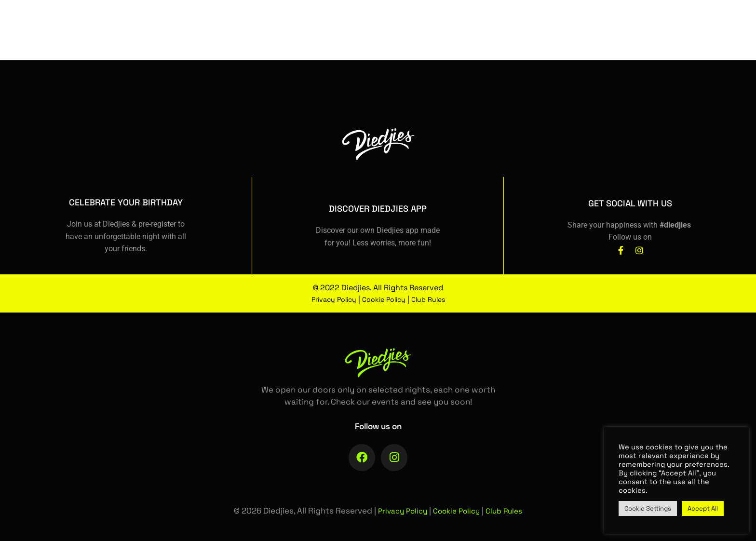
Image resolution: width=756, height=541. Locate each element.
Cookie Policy (386, 299)
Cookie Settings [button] (648, 508)
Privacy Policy (328, 299)
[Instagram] (656, 37)
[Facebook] (638, 37)
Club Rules (436, 299)
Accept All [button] (703, 508)
